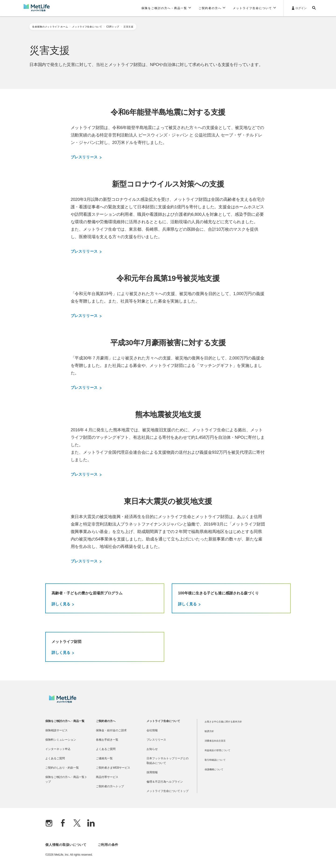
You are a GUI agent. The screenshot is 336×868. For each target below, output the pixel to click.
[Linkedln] (91, 824)
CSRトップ (113, 27)
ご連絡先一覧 (104, 758)
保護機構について (214, 769)
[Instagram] (49, 824)
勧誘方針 (209, 731)
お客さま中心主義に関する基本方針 (223, 722)
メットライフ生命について (87, 27)
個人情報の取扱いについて (66, 845)
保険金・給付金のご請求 (111, 730)
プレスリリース (86, 157)
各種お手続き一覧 (107, 740)
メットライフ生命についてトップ (168, 791)
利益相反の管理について (217, 750)
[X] (77, 824)
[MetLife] (63, 702)
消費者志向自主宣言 (215, 741)
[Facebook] (63, 824)
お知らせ (152, 749)
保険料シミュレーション (61, 740)
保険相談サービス (56, 730)
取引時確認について (215, 760)
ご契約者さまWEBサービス (113, 768)
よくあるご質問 (55, 758)
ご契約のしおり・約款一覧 (62, 768)
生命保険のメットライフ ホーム (50, 27)
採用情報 (152, 772)
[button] (166, 8)
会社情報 (152, 730)
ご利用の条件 (108, 845)
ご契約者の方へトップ (110, 786)
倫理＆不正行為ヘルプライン (165, 782)
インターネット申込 (58, 749)
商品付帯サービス (107, 777)
